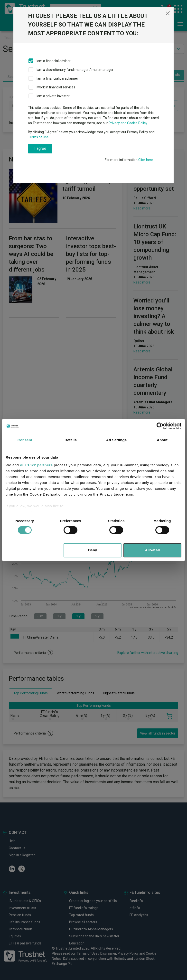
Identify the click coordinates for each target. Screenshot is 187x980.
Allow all (152, 550)
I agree (40, 148)
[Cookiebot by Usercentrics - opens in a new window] (160, 426)
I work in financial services (56, 87)
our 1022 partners (36, 465)
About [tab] (162, 440)
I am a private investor (53, 96)
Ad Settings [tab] (116, 440)
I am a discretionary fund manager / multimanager (75, 70)
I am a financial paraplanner (57, 78)
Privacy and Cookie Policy (128, 123)
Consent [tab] (25, 440)
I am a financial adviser (53, 61)
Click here (146, 160)
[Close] (168, 13)
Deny (93, 550)
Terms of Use (38, 137)
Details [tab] (71, 440)
